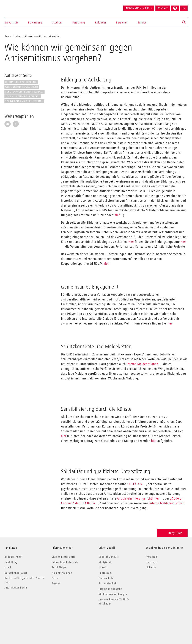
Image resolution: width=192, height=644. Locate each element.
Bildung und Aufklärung (21, 82)
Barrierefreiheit (108, 583)
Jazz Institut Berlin (16, 587)
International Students (65, 562)
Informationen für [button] (137, 8)
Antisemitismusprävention (45, 36)
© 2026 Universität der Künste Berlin (23, 618)
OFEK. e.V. (136, 484)
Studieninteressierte (64, 557)
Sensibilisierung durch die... (23, 96)
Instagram (152, 557)
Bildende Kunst (13, 557)
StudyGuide (172, 533)
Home (8, 36)
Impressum (105, 573)
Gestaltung (11, 562)
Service (142, 22)
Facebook (151, 562)
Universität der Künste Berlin (18, 7)
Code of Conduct (109, 557)
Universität (11, 22)
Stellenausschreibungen (113, 594)
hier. (106, 264)
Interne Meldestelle (110, 589)
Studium (57, 22)
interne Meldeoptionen (142, 364)
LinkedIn (151, 567)
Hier (131, 242)
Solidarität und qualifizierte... (24, 101)
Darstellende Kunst (16, 573)
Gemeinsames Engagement (22, 87)
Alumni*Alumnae (62, 573)
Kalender (101, 22)
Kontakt (163, 8)
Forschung (79, 22)
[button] (184, 22)
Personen (122, 22)
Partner (56, 583)
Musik (8, 567)
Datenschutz (106, 578)
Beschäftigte (59, 567)
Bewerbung (35, 22)
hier (117, 215)
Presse (56, 578)
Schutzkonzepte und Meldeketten (25, 92)
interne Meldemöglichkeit (167, 503)
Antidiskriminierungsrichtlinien (138, 498)
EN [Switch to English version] (184, 8)
